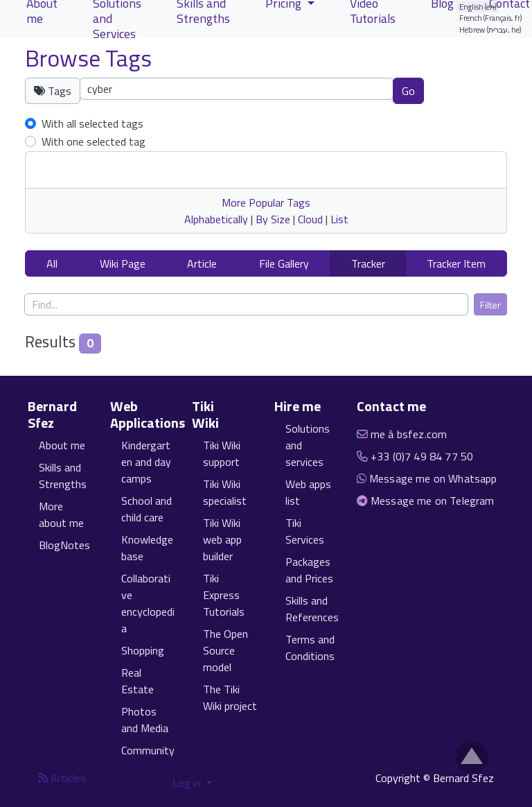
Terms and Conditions (310, 648)
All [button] (52, 263)
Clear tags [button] (472, 90)
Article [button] (202, 263)
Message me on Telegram (433, 501)
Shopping (143, 650)
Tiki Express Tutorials (224, 595)
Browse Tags (88, 58)
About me (62, 445)
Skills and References (312, 609)
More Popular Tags (266, 202)
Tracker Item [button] (456, 263)
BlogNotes (64, 545)
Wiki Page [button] (123, 263)
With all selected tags (92, 123)
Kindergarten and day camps (146, 462)
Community (148, 750)
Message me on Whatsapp (433, 478)
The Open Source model (225, 650)
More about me (61, 514)
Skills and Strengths (63, 476)
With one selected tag (94, 141)
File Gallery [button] (284, 263)
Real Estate (138, 681)
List (339, 219)
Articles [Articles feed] (62, 778)
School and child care (147, 509)
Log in (188, 783)
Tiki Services (305, 531)
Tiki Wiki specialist (225, 492)
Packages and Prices (309, 570)
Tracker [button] (368, 263)
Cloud (310, 219)
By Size (273, 219)
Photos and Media (145, 720)
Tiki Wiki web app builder (222, 539)
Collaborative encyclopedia (148, 603)
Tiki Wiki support (222, 453)
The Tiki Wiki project (230, 697)
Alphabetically (216, 219)
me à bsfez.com (409, 434)
